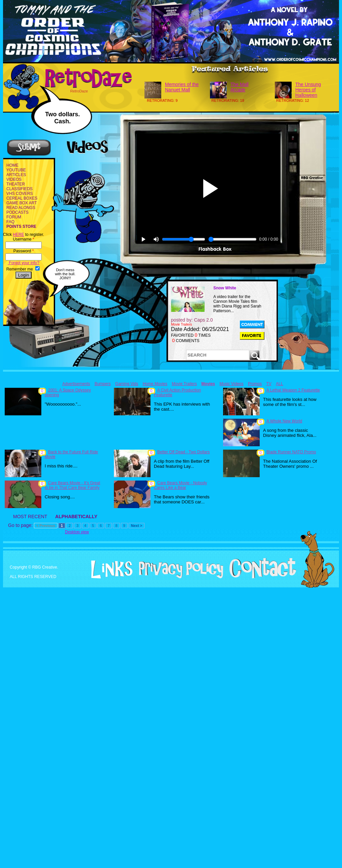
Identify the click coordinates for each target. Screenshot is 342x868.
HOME (12, 165)
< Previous (46, 526)
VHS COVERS (20, 194)
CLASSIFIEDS (19, 189)
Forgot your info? (24, 263)
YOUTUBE (16, 170)
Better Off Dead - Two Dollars (183, 452)
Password (24, 251)
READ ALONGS (21, 208)
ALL (279, 384)
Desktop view (77, 532)
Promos (255, 384)
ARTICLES (16, 175)
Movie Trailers (184, 384)
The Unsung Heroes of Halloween (308, 90)
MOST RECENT (30, 516)
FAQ (10, 222)
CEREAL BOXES (22, 198)
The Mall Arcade (240, 87)
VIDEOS (14, 179)
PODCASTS (17, 212)
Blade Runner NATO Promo (291, 452)
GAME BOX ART (22, 203)
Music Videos (231, 384)
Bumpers (102, 384)
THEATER (16, 184)
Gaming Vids (127, 384)
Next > (137, 526)
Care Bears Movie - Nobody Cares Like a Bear (180, 485)
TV (269, 384)
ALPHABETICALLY (76, 516)
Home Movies (155, 384)
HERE (18, 235)
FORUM (14, 217)
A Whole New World (284, 421)
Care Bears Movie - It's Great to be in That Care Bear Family (72, 485)
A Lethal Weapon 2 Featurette (293, 390)
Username (23, 239)
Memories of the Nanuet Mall (182, 87)
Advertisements (76, 384)
